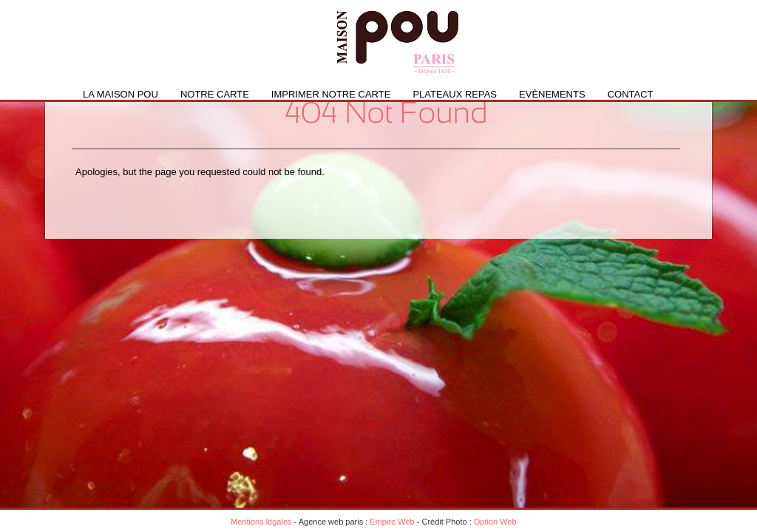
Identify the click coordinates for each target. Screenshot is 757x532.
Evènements (552, 94)
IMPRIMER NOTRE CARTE (331, 94)
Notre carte (215, 94)
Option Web (495, 522)
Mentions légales (261, 522)
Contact (631, 94)
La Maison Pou (120, 94)
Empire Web (392, 522)
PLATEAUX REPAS (455, 94)
